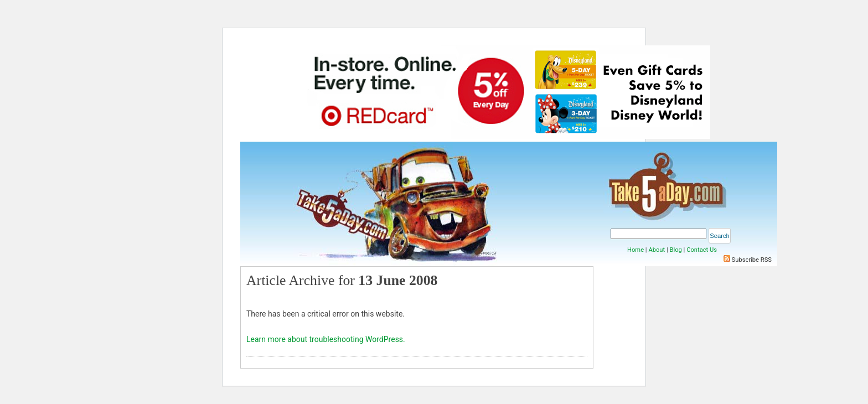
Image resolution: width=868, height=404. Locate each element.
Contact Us (702, 250)
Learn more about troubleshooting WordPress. (326, 339)
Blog (675, 250)
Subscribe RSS (752, 260)
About (657, 250)
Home (635, 250)
